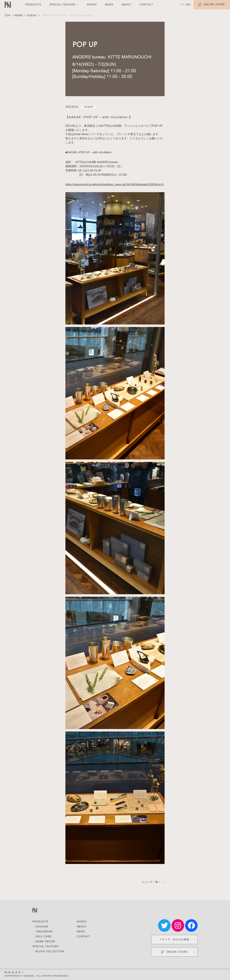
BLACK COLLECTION (50, 951)
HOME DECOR (45, 941)
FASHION (42, 927)
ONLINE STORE (174, 952)
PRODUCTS (33, 5)
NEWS (109, 5)
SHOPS (92, 5)
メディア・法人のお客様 (174, 939)
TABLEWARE (44, 932)
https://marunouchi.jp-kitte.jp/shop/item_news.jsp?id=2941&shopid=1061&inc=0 (115, 184)
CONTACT (146, 5)
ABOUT (127, 5)
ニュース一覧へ (151, 882)
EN (189, 5)
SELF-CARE (44, 936)
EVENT (89, 107)
